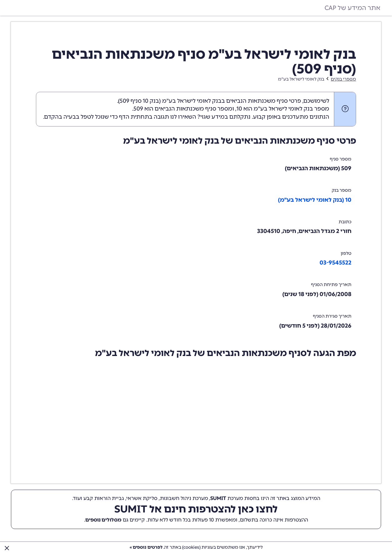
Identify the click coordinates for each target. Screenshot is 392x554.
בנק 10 (151, 101)
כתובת (345, 222)
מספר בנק (342, 190)
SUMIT (218, 498)
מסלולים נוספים (103, 520)
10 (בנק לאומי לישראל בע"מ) (315, 200)
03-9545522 (335, 263)
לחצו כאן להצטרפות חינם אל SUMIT (196, 509)
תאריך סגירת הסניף (332, 316)
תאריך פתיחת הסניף (331, 285)
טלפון (346, 253)
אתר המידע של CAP (352, 8)
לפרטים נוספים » (146, 547)
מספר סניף (341, 159)
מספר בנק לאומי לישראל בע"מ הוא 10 (283, 109)
